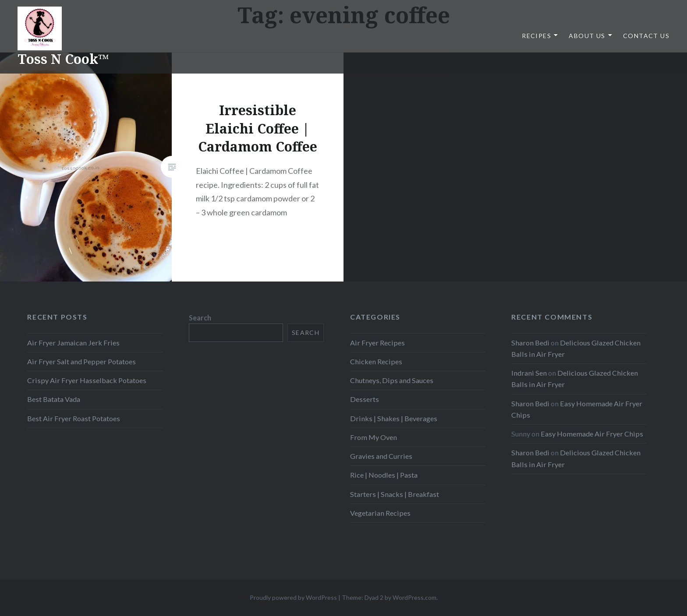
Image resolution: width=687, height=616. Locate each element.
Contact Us (646, 36)
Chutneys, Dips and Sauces (392, 380)
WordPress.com (414, 597)
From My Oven (374, 437)
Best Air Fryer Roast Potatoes (74, 418)
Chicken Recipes (376, 361)
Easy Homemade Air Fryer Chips (592, 434)
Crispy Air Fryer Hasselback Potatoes (87, 380)
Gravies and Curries (381, 456)
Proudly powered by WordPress (293, 597)
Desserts (365, 399)
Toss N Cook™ (63, 59)
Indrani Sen (529, 373)
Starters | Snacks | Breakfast (395, 494)
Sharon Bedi (530, 343)
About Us (587, 36)
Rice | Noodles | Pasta (384, 475)
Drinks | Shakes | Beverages (394, 418)
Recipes (536, 36)
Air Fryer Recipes (377, 343)
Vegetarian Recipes (380, 513)
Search (200, 318)
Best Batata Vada (54, 399)
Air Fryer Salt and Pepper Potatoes (81, 361)
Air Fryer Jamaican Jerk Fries (73, 343)
